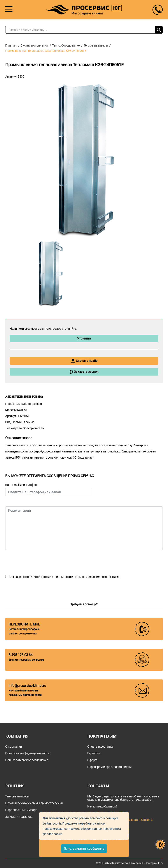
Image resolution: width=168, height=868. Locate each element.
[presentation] (38, 562)
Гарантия (94, 753)
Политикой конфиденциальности (48, 577)
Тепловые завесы (96, 45)
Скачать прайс (84, 361)
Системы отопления (34, 45)
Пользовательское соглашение (27, 760)
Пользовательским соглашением (96, 577)
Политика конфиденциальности (27, 753)
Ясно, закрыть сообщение (84, 848)
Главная (11, 45)
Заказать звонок (84, 372)
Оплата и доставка (100, 747)
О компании (14, 747)
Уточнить (84, 338)
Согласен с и (64, 577)
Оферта (92, 760)
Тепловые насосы (17, 796)
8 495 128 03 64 (21, 655)
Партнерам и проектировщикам (109, 767)
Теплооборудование (66, 45)
